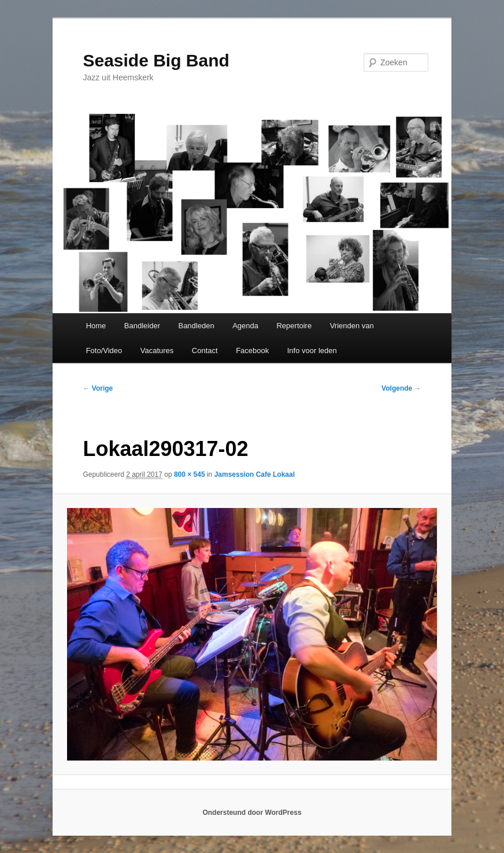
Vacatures (157, 351)
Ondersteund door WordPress (252, 813)
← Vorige (98, 388)
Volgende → (401, 388)
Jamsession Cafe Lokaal (255, 474)
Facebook (252, 351)
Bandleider (142, 326)
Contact (205, 351)
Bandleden (196, 326)
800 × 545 (190, 474)
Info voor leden (312, 351)
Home (96, 326)
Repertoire (294, 326)
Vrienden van (352, 326)
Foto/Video (104, 351)
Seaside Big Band (156, 60)
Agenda (245, 326)
